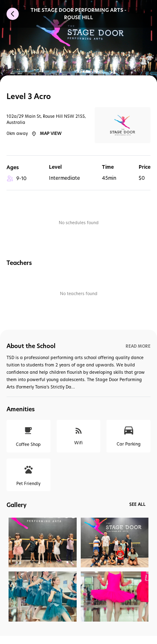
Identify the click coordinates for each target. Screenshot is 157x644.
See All (137, 504)
